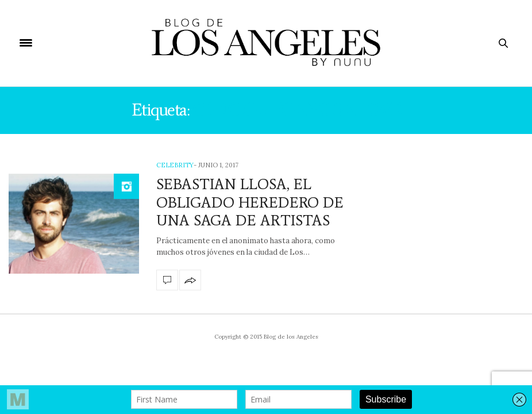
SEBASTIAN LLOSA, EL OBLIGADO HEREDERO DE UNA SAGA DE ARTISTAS (250, 202)
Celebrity (175, 165)
